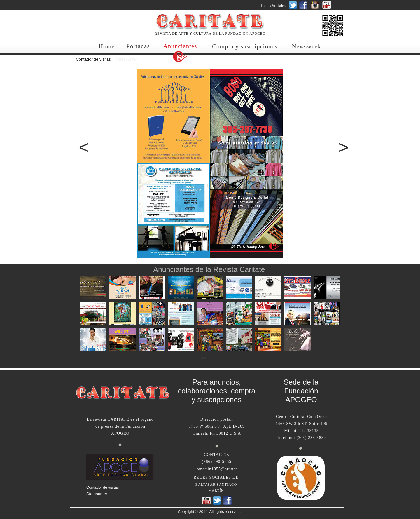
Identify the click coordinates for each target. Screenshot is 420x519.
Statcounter (127, 59)
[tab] (93, 287)
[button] (80, 147)
